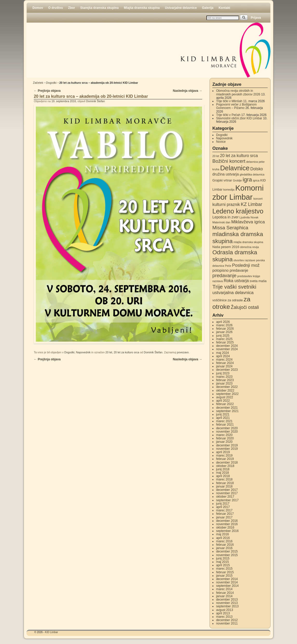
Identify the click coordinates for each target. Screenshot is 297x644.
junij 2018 (223, 469)
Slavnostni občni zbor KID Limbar (239, 118)
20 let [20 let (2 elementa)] (216, 156)
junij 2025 (223, 336)
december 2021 (227, 408)
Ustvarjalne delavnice (181, 8)
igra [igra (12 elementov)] (247, 180)
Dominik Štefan (96, 101)
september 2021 (227, 411)
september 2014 (227, 586)
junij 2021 (223, 414)
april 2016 (223, 538)
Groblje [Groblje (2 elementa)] (237, 180)
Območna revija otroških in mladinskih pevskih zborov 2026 (238, 92)
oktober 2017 (225, 497)
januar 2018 (224, 486)
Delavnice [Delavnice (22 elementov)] (235, 168)
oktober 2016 (225, 528)
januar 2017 (224, 517)
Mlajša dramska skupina (142, 8)
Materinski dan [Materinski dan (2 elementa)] (221, 222)
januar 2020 (224, 442)
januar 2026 (224, 332)
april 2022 (223, 401)
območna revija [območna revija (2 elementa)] (249, 247)
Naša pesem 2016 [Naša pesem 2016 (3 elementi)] (226, 247)
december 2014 (227, 579)
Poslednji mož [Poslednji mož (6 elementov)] (246, 265)
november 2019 (227, 449)
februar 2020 (225, 438)
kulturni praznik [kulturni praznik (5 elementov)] (226, 204)
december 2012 (227, 620)
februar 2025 (225, 342)
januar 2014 (224, 596)
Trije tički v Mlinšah (229, 101)
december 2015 (227, 551)
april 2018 (223, 476)
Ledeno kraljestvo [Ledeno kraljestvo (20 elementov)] (238, 211)
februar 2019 (225, 459)
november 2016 (227, 524)
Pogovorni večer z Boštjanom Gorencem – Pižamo (236, 106)
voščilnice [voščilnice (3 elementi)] (220, 300)
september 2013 (227, 606)
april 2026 (223, 322)
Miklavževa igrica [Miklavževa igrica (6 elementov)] (248, 222)
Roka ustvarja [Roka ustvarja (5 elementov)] (236, 281)
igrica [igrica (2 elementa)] (256, 180)
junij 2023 (223, 373)
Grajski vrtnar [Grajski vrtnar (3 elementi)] (222, 180)
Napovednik (83, 352)
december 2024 (227, 346)
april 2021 (223, 418)
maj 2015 (222, 562)
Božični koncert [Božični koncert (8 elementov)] (229, 161)
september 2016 (227, 531)
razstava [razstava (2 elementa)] (218, 281)
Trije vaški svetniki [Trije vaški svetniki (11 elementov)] (234, 287)
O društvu (56, 8)
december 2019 (227, 445)
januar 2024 (224, 366)
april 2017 (223, 507)
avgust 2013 (224, 610)
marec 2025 (224, 339)
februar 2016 (225, 545)
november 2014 (227, 582)
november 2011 (227, 623)
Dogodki (51, 83)
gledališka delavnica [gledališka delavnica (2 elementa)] (252, 174)
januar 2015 (224, 576)
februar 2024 (225, 363)
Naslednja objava (188, 91)
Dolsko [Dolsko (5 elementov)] (256, 169)
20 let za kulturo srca (126, 352)
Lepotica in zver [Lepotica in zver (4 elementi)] (225, 217)
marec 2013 (224, 617)
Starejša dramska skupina (99, 8)
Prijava (256, 18)
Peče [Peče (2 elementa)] (228, 266)
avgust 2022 (224, 397)
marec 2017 (224, 510)
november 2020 (227, 432)
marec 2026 (224, 325)
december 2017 (227, 490)
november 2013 (227, 603)
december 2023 (227, 370)
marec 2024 (224, 360)
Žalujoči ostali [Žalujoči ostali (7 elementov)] (245, 307)
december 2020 (227, 428)
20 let (109, 352)
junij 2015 (223, 558)
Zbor (72, 8)
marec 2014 (224, 589)
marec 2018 (224, 479)
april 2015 (223, 565)
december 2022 (227, 387)
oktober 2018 (225, 466)
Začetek (38, 83)
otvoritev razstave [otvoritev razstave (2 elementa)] (244, 260)
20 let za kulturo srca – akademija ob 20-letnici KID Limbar (91, 96)
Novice (221, 142)
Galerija (208, 8)
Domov (38, 8)
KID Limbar (51, 632)
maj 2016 (222, 534)
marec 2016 (224, 541)
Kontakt (224, 8)
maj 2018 (222, 473)
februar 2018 (225, 483)
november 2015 (227, 555)
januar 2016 (224, 548)
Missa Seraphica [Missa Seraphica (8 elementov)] (230, 228)
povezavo (183, 352)
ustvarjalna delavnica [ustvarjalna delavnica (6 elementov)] (233, 293)
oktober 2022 (225, 391)
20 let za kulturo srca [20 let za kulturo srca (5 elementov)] (239, 156)
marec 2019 (224, 456)
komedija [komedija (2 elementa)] (229, 190)
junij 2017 (223, 504)
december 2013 (227, 600)
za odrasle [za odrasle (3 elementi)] (235, 300)
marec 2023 (224, 377)
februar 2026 (225, 329)
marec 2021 (224, 421)
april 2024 (223, 356)
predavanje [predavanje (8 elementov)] (224, 275)
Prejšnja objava (47, 91)
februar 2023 (225, 380)
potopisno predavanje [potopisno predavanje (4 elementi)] (230, 270)
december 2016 (227, 521)
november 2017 (227, 493)
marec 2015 (224, 569)
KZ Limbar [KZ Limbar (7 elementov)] (252, 204)
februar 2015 (225, 572)
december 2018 (227, 463)
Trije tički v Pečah (228, 115)
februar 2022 (225, 404)
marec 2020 (224, 435)
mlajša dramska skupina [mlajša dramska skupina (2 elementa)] (248, 242)
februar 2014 (225, 593)
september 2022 (227, 394)
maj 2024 (222, 353)
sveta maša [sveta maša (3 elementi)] (258, 281)
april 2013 (223, 613)
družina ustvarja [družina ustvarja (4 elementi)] (226, 174)
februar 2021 (225, 425)
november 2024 (227, 349)
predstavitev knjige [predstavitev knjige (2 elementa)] (249, 276)
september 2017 (227, 500)
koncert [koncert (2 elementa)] (258, 199)
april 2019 (223, 452)
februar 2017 (225, 514)
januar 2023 (224, 383)
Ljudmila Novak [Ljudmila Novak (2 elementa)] (249, 217)
